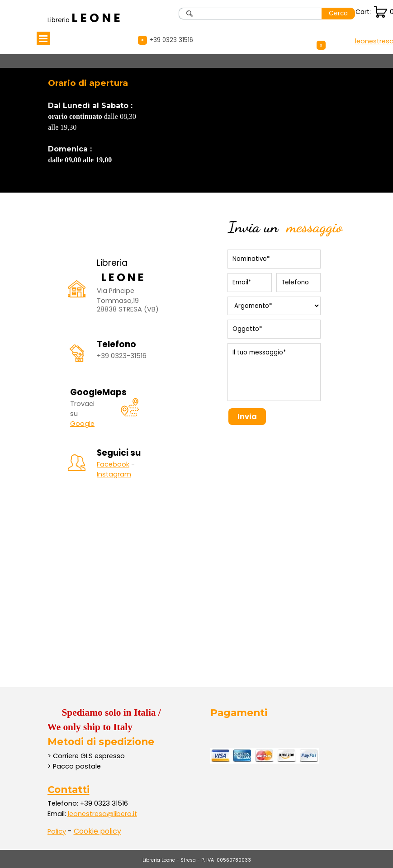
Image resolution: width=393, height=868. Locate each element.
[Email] (250, 283)
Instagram (114, 474)
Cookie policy (97, 831)
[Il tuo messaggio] (274, 372)
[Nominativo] (274, 259)
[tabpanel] (86, 18)
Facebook (113, 464)
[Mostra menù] (43, 38)
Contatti (69, 789)
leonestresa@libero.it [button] (102, 814)
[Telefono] (298, 283)
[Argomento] (274, 306)
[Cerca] (250, 14)
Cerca (338, 13)
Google (82, 424)
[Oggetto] (274, 329)
